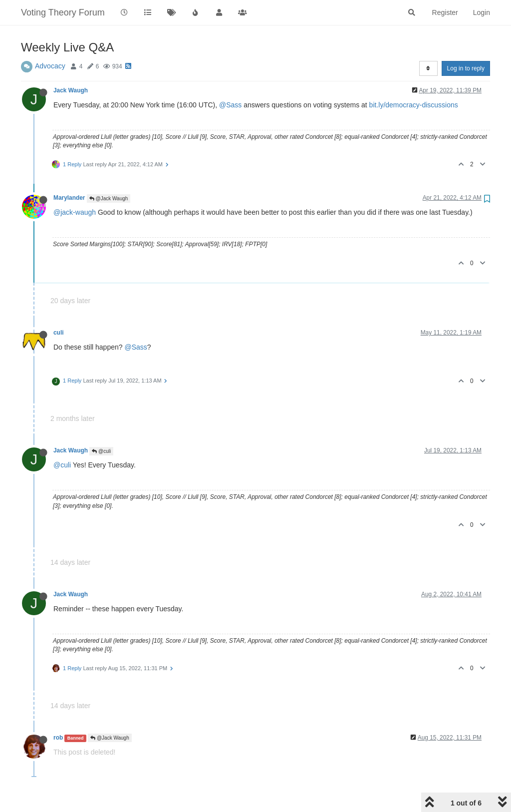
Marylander (69, 198)
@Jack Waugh (109, 199)
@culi (101, 451)
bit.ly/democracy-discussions (414, 105)
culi (58, 333)
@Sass (230, 105)
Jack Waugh (71, 90)
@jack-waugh (75, 212)
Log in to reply (466, 68)
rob (58, 738)
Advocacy (50, 66)
